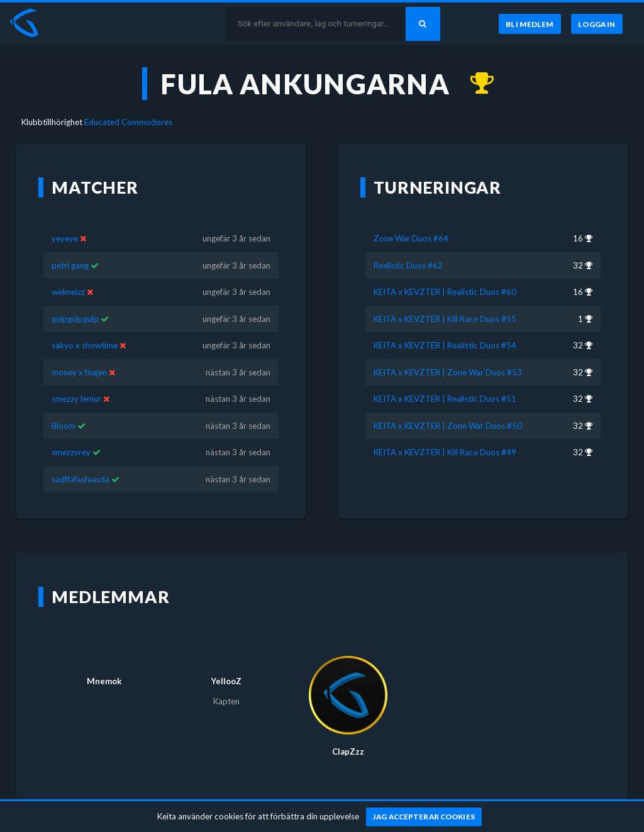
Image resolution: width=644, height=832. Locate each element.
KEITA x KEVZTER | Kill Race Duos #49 (445, 452)
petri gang (70, 265)
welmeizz (68, 292)
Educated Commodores (128, 122)
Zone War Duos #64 (411, 238)
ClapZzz (348, 752)
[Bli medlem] (529, 24)
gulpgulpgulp (75, 319)
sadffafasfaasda (80, 479)
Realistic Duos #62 (408, 265)
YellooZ (226, 681)
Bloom (64, 426)
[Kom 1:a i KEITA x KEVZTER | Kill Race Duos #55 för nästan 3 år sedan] (476, 84)
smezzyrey (71, 452)
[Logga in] (597, 24)
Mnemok (104, 681)
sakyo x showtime (85, 345)
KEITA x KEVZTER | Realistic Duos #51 (445, 399)
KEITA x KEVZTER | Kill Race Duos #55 (445, 319)
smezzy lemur (76, 399)
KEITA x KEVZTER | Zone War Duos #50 (448, 426)
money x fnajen (79, 372)
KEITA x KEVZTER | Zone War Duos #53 (448, 372)
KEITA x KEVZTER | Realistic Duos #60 (445, 292)
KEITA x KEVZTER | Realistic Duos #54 (445, 345)
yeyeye (65, 238)
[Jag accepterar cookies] (424, 817)
